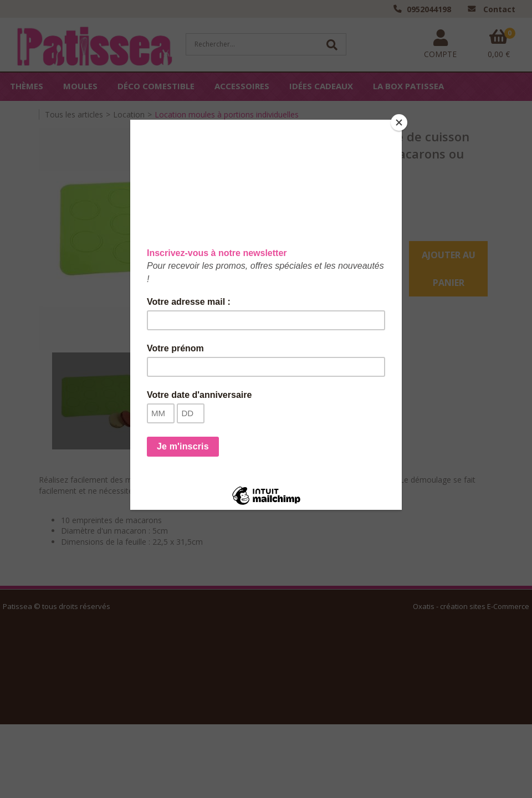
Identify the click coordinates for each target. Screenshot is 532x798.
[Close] (399, 122)
